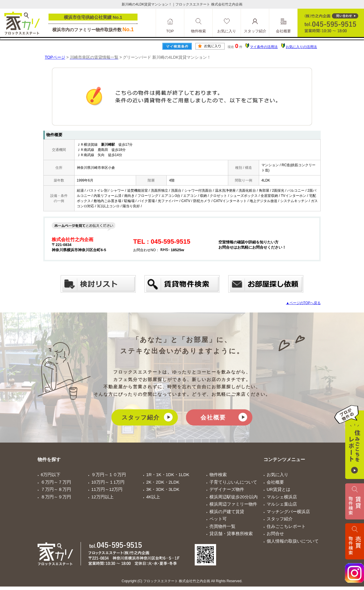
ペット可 (218, 519)
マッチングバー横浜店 (288, 512)
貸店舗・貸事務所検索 (231, 533)
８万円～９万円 (56, 497)
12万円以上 (102, 497)
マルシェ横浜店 (282, 497)
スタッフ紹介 (141, 417)
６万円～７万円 (56, 482)
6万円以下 (51, 475)
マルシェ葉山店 (282, 504)
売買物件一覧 (222, 526)
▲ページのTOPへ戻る (303, 303)
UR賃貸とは (278, 489)
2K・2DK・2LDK (163, 482)
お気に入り (277, 475)
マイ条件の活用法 (264, 47)
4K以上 (153, 497)
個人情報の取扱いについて (293, 541)
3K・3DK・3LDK (163, 489)
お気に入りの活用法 (301, 47)
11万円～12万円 (107, 489)
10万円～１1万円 (108, 482)
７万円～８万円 (56, 489)
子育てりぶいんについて (233, 482)
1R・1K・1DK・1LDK (168, 475)
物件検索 (218, 475)
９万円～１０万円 (109, 475)
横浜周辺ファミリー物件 (233, 504)
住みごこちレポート (286, 526)
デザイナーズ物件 (227, 489)
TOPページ (55, 57)
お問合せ (275, 533)
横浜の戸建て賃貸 (227, 512)
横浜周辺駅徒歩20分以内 (234, 497)
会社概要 (213, 417)
